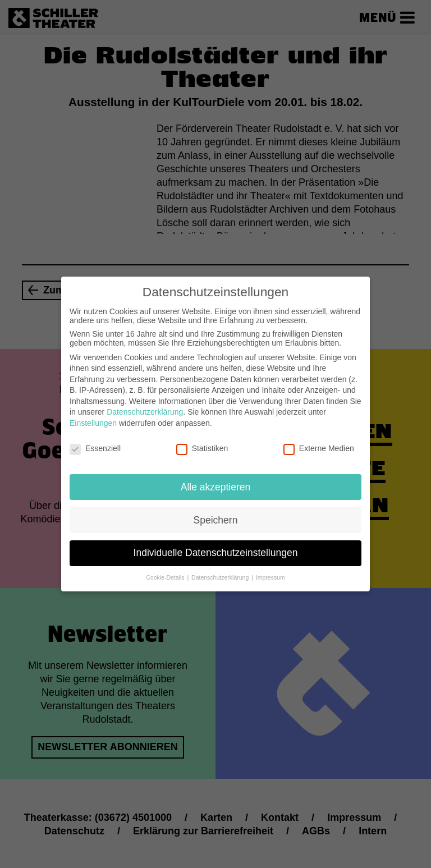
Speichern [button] (216, 517)
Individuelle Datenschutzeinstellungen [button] (216, 550)
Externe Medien (319, 446)
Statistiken (202, 446)
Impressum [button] (270, 575)
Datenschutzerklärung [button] (221, 575)
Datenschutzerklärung (145, 410)
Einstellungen (93, 421)
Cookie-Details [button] (166, 575)
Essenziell (95, 446)
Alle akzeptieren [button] (216, 484)
